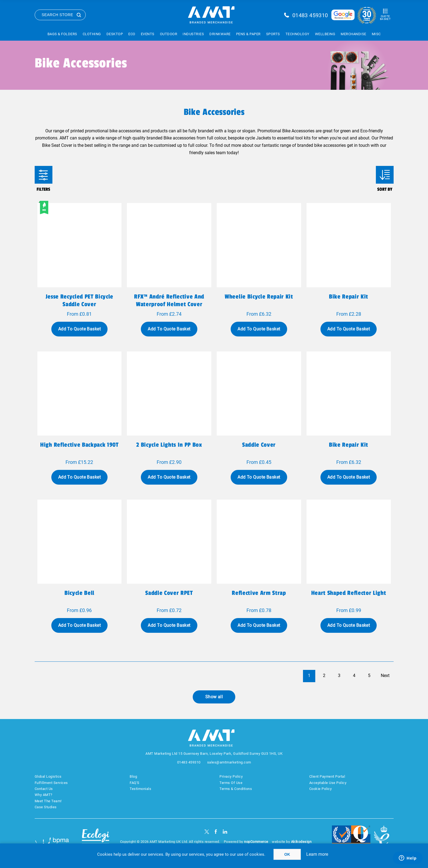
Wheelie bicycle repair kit (259, 297)
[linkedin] (225, 832)
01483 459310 (310, 15)
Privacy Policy (231, 776)
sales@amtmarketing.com (229, 762)
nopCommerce (256, 842)
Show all (214, 697)
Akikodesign (301, 842)
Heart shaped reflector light (349, 593)
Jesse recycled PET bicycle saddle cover (79, 300)
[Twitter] (207, 832)
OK (287, 854)
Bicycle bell (79, 593)
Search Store (58, 15)
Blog (133, 776)
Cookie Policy (321, 789)
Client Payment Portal (327, 776)
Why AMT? (44, 795)
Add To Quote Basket (79, 329)
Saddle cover (259, 445)
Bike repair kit (349, 297)
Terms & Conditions (236, 789)
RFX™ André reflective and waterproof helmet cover (169, 300)
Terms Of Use (231, 783)
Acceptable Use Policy (328, 783)
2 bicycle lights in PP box (169, 445)
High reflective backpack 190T (79, 445)
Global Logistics (48, 776)
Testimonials (140, 789)
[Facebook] (216, 832)
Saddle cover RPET (169, 593)
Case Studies (46, 807)
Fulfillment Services (51, 783)
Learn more (317, 854)
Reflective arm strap (259, 593)
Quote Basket (385, 18)
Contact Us (44, 789)
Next (385, 675)
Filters (44, 175)
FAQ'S (135, 783)
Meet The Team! (48, 801)
